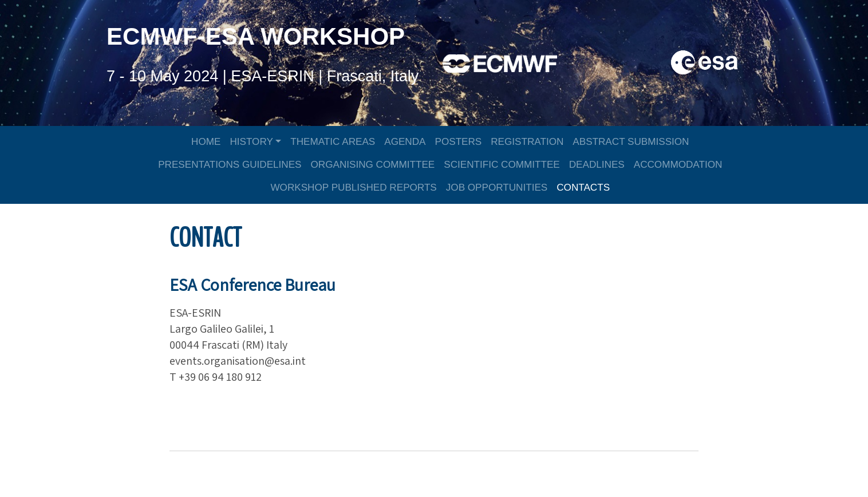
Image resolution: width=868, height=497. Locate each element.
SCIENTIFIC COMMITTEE (502, 162)
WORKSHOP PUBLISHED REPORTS (353, 185)
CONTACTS (583, 185)
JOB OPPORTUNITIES (497, 185)
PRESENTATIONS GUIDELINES (230, 162)
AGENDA (405, 139)
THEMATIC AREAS (333, 139)
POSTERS (459, 139)
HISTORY (251, 139)
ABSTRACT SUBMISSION (631, 139)
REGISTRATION (527, 139)
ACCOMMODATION (678, 162)
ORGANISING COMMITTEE (373, 162)
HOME (206, 139)
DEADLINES (597, 162)
